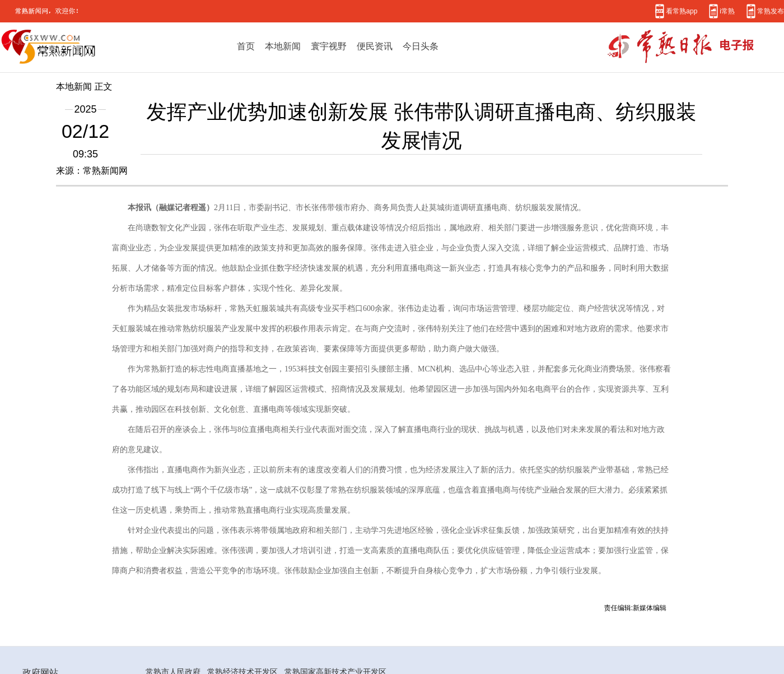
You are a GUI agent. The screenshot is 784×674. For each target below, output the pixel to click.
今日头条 (421, 46)
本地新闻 (283, 46)
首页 (246, 46)
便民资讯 (375, 46)
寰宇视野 (329, 46)
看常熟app (682, 11)
